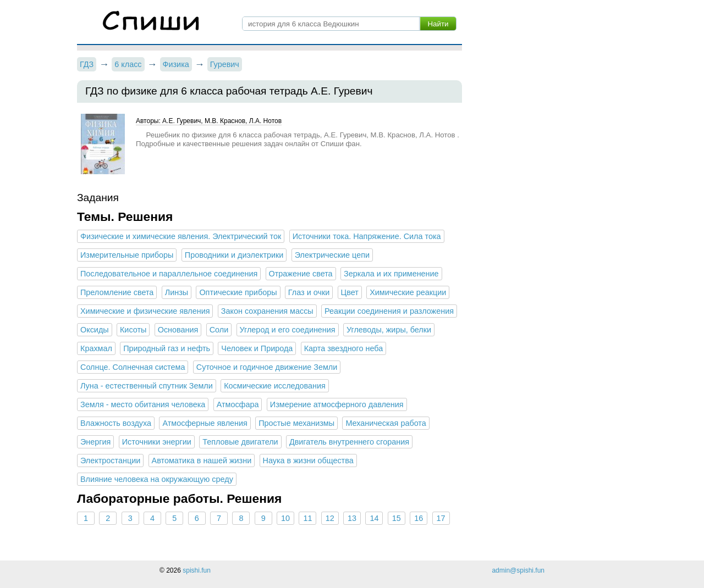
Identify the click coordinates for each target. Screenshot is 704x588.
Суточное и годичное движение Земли (267, 367)
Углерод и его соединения (288, 330)
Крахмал (96, 348)
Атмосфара (238, 404)
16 (419, 518)
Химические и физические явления (145, 311)
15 (397, 518)
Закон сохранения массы (267, 311)
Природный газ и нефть (167, 348)
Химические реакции (408, 292)
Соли (219, 330)
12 (330, 518)
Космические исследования (275, 386)
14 (374, 518)
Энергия (95, 442)
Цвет (350, 292)
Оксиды (95, 330)
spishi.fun (197, 570)
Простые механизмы (296, 423)
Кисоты (133, 330)
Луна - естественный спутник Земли (147, 386)
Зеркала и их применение (391, 274)
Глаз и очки (309, 292)
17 (441, 518)
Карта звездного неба (344, 348)
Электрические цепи (332, 255)
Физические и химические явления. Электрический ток (181, 236)
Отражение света (301, 274)
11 (307, 518)
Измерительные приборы (127, 255)
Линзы (177, 292)
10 (285, 518)
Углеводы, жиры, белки (389, 330)
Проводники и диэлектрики (234, 255)
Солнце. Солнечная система (133, 367)
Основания (178, 330)
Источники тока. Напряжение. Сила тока (367, 236)
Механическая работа (386, 423)
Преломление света (117, 292)
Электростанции (110, 461)
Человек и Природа (257, 348)
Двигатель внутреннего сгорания (349, 442)
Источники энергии (157, 442)
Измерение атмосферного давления (337, 404)
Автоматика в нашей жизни (202, 461)
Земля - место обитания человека (143, 404)
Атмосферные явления (205, 423)
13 (352, 518)
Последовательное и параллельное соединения (169, 274)
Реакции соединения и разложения (389, 311)
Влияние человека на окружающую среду (157, 479)
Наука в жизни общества (308, 461)
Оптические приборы (238, 292)
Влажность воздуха (116, 423)
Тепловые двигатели (240, 442)
